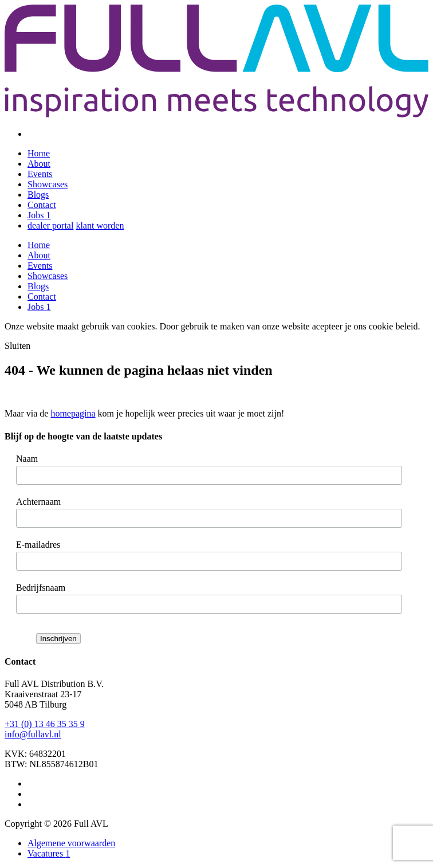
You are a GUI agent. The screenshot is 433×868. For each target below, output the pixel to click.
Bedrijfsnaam (41, 588)
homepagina (73, 413)
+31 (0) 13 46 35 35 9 (45, 724)
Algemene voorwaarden (71, 843)
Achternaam (38, 502)
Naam (27, 459)
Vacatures (49, 853)
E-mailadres (38, 545)
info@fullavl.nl (33, 734)
